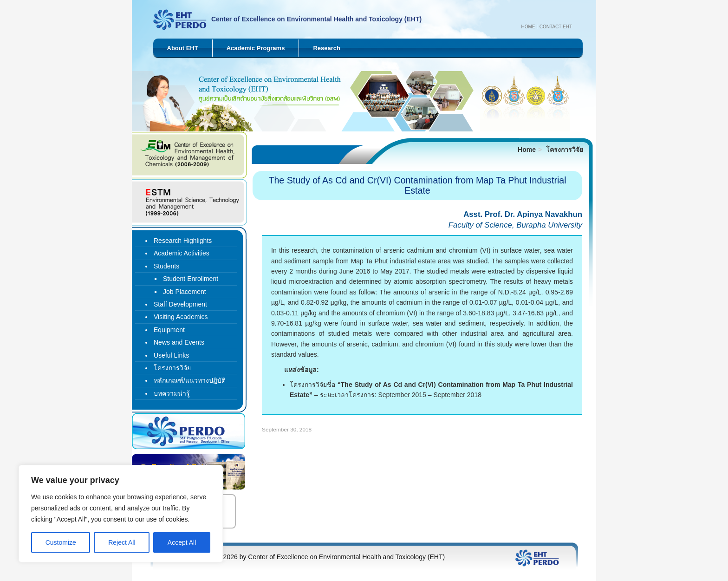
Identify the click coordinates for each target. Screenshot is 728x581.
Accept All (182, 542)
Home (528, 27)
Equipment (169, 330)
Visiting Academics (181, 317)
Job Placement (185, 292)
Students (166, 266)
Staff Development (180, 304)
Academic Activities (182, 253)
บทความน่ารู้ (172, 393)
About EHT (183, 48)
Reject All (122, 542)
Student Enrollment (191, 279)
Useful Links (171, 355)
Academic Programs (256, 48)
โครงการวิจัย (565, 150)
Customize (61, 542)
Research (327, 48)
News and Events (179, 342)
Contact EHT (556, 27)
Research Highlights (183, 241)
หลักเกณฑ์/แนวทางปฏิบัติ (190, 380)
